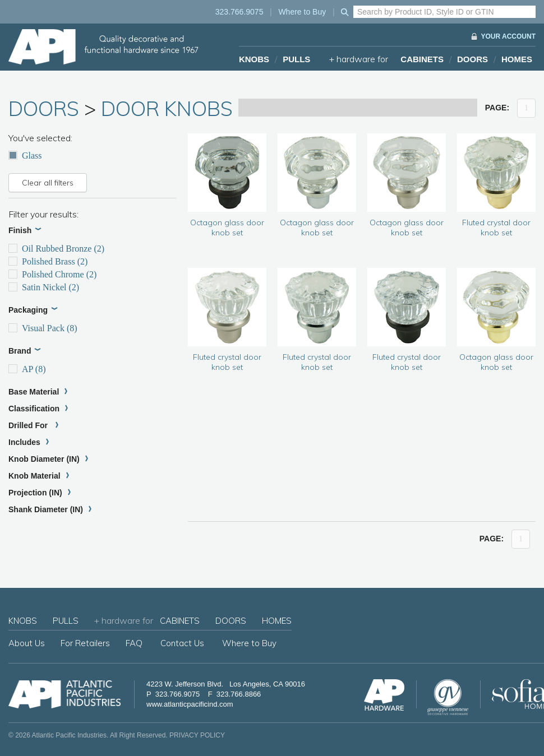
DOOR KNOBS (167, 108)
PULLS (296, 59)
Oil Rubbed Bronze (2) (56, 249)
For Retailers (85, 643)
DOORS (472, 59)
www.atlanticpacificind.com (190, 704)
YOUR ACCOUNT (508, 36)
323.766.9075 (239, 12)
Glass (25, 156)
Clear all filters (48, 183)
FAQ (134, 643)
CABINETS (422, 59)
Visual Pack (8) (43, 328)
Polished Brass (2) (48, 261)
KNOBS (254, 59)
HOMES (517, 59)
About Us (27, 643)
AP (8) (27, 369)
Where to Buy (302, 12)
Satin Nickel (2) (44, 287)
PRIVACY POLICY (197, 735)
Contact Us (182, 643)
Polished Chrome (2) (52, 274)
